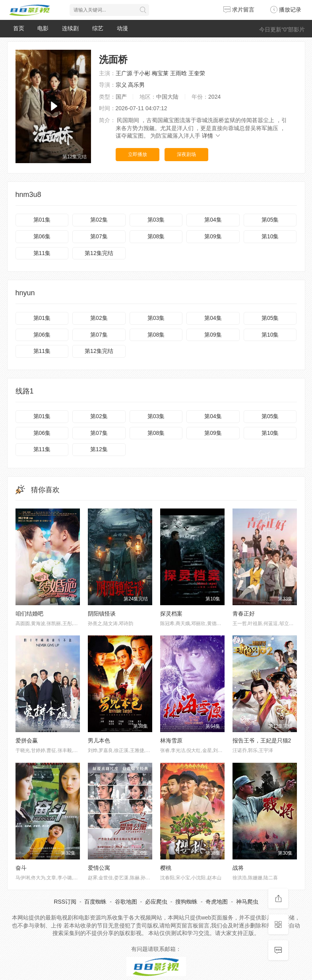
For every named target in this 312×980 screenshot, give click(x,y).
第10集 (270, 236)
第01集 (42, 220)
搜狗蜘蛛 (186, 902)
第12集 (99, 449)
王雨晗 (178, 73)
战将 (238, 868)
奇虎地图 (217, 902)
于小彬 (142, 73)
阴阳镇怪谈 (102, 614)
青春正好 (244, 614)
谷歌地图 (126, 902)
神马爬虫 (247, 902)
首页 (19, 28)
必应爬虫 (156, 902)
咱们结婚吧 (29, 614)
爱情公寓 (99, 868)
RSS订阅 (65, 902)
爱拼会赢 (27, 740)
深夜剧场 (186, 154)
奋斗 (21, 868)
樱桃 (166, 868)
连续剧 (70, 28)
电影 (43, 28)
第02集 (99, 220)
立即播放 (138, 154)
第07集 (99, 236)
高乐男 (136, 85)
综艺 (98, 28)
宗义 (121, 85)
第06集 (42, 236)
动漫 (122, 28)
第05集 (270, 220)
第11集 (42, 253)
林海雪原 (171, 740)
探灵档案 (171, 614)
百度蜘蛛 (95, 902)
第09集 (213, 236)
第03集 (156, 220)
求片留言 (239, 10)
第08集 (156, 236)
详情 (211, 136)
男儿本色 (99, 740)
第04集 (213, 220)
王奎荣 (197, 73)
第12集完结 (99, 253)
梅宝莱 (160, 73)
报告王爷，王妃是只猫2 (262, 740)
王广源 (124, 73)
